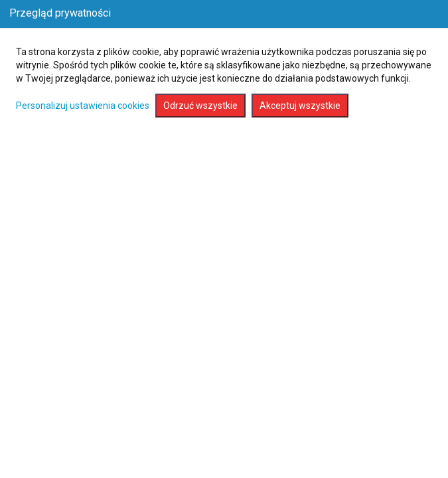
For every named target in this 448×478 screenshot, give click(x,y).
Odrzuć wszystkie (200, 106)
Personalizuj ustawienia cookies (83, 106)
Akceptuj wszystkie (300, 106)
